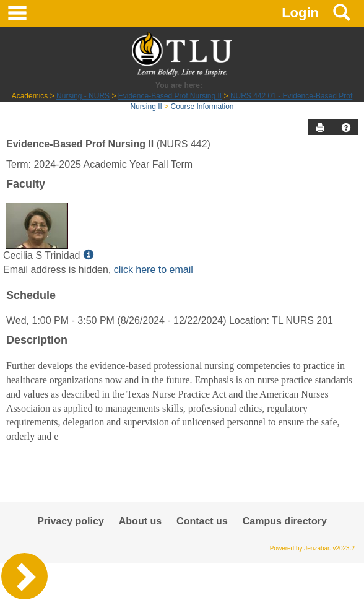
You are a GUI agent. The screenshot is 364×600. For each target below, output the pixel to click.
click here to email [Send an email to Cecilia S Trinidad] (154, 270)
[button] (346, 128)
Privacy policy (71, 521)
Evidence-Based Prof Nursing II (170, 96)
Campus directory (285, 521)
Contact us (202, 521)
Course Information (202, 107)
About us (140, 521)
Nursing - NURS (83, 96)
